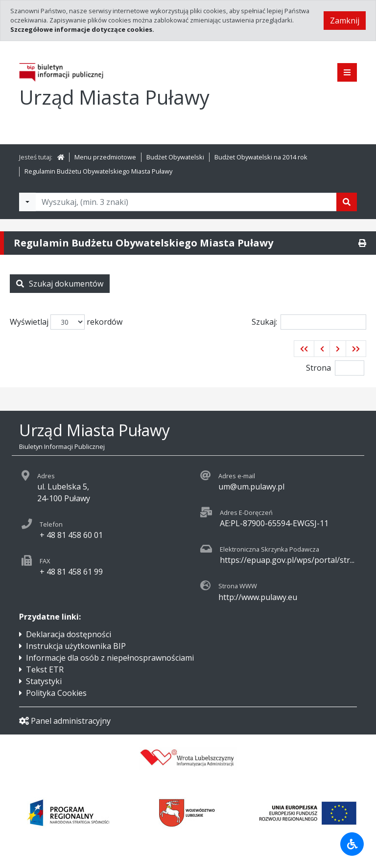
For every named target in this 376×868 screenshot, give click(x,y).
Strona (318, 368)
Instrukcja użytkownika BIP (76, 646)
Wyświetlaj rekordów (66, 322)
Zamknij (345, 21)
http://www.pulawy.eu (258, 597)
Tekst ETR (45, 669)
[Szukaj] (347, 202)
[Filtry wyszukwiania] (27, 202)
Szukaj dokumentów (60, 284)
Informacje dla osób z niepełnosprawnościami (110, 658)
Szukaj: (309, 322)
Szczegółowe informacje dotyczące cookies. (82, 29)
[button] (304, 349)
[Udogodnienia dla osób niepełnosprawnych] (352, 844)
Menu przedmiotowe (105, 157)
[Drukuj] (362, 243)
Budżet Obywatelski (175, 157)
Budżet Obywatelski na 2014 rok (261, 157)
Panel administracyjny (65, 721)
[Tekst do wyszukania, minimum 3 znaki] (186, 202)
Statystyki (44, 681)
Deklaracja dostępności (69, 634)
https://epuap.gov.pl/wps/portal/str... (287, 560)
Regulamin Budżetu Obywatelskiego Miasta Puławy (98, 171)
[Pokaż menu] (347, 72)
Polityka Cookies (56, 693)
